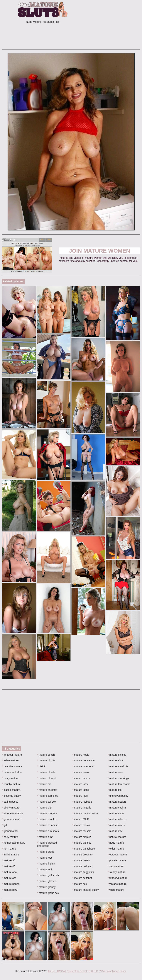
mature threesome (119, 784)
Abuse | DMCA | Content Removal (67, 971)
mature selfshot (82, 878)
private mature (117, 860)
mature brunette (47, 790)
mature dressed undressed (47, 844)
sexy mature (116, 866)
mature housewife (84, 760)
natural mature (117, 837)
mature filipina (46, 864)
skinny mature (117, 872)
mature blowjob (47, 778)
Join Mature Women (100, 251)
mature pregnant (83, 855)
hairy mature (10, 837)
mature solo (115, 772)
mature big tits (46, 760)
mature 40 (9, 866)
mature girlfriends (48, 875)
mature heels (81, 755)
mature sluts (116, 760)
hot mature (9, 849)
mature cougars (47, 813)
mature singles (117, 755)
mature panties (82, 843)
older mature (116, 849)
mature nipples (82, 837)
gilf (4, 825)
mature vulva (116, 813)
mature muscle (82, 831)
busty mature (10, 778)
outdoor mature (117, 855)
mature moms (81, 825)
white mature (116, 890)
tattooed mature (118, 878)
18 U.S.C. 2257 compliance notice (107, 971)
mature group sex (48, 893)
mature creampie (48, 825)
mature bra (44, 784)
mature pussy (81, 860)
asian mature (10, 760)
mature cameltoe (48, 796)
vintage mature (117, 884)
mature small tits (118, 766)
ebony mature (11, 808)
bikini (41, 766)
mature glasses (47, 881)
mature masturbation (85, 813)
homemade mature (14, 843)
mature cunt (45, 837)
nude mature (116, 843)
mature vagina (117, 808)
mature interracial (83, 766)
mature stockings (118, 778)
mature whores (117, 819)
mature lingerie (82, 808)
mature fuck (45, 869)
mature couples (47, 819)
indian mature (11, 855)
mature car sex (47, 802)
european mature (13, 813)
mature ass (9, 878)
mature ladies (81, 778)
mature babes (11, 884)
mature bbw (10, 890)
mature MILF (81, 819)
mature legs (80, 796)
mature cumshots (48, 831)
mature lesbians (82, 802)
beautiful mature (12, 766)
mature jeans (81, 772)
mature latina (81, 790)
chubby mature (11, 784)
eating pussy (10, 802)
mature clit (44, 808)
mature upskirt (117, 802)
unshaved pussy (118, 796)
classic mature (11, 790)
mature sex (80, 884)
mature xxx (115, 831)
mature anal (10, 872)
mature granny (46, 887)
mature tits (115, 790)
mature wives (116, 825)
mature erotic (46, 852)
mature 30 (9, 860)
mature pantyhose (84, 849)
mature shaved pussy (86, 890)
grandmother (10, 831)
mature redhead (82, 866)
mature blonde (46, 772)
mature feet (45, 858)
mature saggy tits (83, 872)
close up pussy (11, 796)
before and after (12, 772)
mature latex (80, 784)
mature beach (46, 755)
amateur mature (12, 755)
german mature (11, 819)
